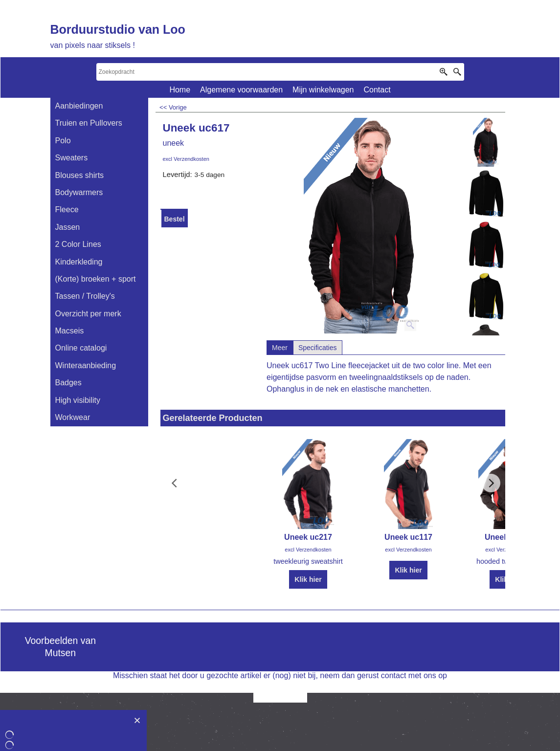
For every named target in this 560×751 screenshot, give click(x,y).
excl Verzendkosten (186, 159)
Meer (280, 348)
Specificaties (318, 348)
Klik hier (308, 579)
